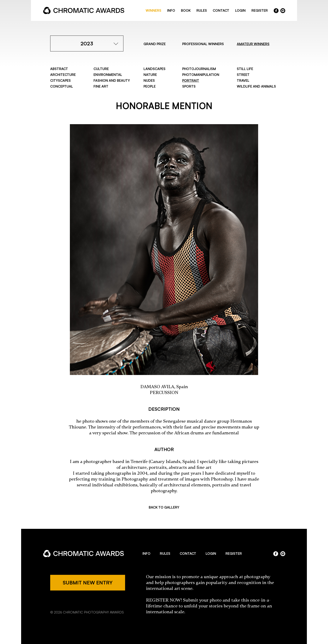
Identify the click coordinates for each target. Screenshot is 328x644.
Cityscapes (60, 80)
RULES (202, 10)
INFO (171, 10)
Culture (101, 69)
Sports (189, 86)
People (150, 86)
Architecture (63, 75)
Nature (150, 75)
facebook (276, 11)
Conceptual (62, 86)
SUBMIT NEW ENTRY (88, 583)
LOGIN (240, 10)
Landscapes (154, 69)
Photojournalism (199, 69)
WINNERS (153, 10)
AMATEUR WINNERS (253, 44)
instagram (283, 554)
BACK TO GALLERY (164, 507)
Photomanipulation (201, 75)
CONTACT (221, 10)
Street (243, 75)
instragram (283, 11)
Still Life (245, 69)
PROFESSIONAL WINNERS (203, 44)
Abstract (59, 69)
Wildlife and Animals (256, 86)
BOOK (186, 10)
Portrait (191, 80)
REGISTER (260, 10)
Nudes (149, 80)
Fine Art (101, 86)
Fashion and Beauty (112, 80)
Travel (243, 80)
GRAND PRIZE (155, 44)
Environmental (108, 75)
